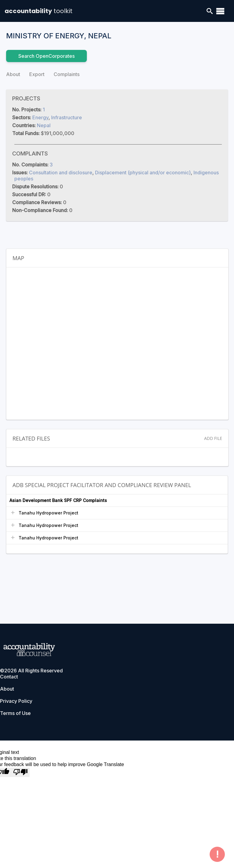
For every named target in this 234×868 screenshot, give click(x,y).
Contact (9, 677)
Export (37, 74)
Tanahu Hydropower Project (48, 513)
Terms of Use (15, 713)
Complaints (67, 74)
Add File (213, 438)
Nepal (44, 125)
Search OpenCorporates (46, 56)
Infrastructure (67, 117)
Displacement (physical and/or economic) (143, 173)
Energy (40, 117)
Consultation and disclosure (61, 173)
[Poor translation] (20, 772)
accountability (39, 11)
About (13, 74)
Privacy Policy (16, 701)
